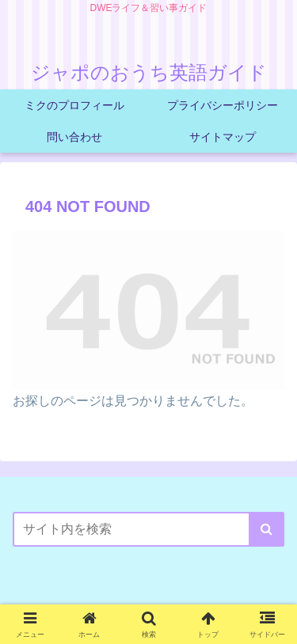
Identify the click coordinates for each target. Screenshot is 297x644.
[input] (148, 529)
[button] (267, 529)
